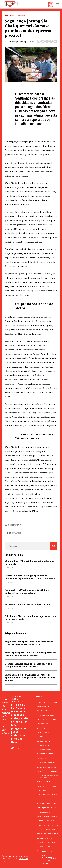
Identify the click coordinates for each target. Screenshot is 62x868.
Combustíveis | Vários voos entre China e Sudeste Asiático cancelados (27, 592)
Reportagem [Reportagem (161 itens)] (51, 830)
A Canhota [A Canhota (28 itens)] (41, 702)
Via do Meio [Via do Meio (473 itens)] (41, 847)
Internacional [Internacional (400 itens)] (43, 812)
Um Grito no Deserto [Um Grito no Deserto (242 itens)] (45, 843)
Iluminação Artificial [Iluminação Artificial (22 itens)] (46, 808)
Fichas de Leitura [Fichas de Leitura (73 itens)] (44, 782)
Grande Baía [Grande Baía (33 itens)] (51, 786)
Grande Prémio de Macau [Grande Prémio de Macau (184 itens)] (47, 795)
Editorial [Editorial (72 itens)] (41, 758)
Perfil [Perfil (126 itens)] (50, 821)
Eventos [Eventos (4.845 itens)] (40, 771)
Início (45, 856)
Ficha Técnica (49, 858)
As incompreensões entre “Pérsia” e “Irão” (29, 605)
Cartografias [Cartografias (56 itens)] (50, 719)
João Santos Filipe (11, 42)
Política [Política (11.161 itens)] (40, 830)
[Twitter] (43, 41)
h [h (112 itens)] (37, 799)
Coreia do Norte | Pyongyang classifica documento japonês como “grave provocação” (30, 577)
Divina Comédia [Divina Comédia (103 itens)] (43, 745)
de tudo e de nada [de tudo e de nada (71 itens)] (44, 741)
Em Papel (46, 863)
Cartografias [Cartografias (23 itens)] (42, 724)
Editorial (46, 861)
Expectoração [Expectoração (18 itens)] (52, 771)
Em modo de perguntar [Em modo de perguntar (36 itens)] (46, 763)
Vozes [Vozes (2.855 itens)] (51, 847)
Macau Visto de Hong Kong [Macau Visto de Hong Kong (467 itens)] (48, 817)
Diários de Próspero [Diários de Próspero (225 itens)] (45, 750)
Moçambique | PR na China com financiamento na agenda (30, 563)
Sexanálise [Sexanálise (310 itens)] (41, 834)
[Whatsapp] (51, 41)
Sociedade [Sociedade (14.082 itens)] (52, 834)
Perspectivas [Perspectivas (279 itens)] (42, 825)
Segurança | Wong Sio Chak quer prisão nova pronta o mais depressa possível (29, 643)
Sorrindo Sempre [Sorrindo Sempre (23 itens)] (44, 838)
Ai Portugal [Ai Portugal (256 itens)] (52, 702)
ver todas (15, 748)
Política (22, 16)
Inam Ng (23, 42)
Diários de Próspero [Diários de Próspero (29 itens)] (45, 754)
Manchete (10, 16)
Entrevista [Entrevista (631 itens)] (41, 767)
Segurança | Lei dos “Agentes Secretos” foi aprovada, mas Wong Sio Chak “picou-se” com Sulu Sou (30, 678)
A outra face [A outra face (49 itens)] (42, 711)
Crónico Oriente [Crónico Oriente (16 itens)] (44, 732)
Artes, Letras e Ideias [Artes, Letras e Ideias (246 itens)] (46, 715)
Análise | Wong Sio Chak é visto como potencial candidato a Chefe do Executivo (30, 654)
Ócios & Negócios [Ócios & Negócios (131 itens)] (44, 851)
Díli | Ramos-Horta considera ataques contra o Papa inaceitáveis (30, 618)
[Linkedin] (47, 41)
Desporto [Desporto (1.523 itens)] (41, 737)
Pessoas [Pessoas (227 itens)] (53, 825)
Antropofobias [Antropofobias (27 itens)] (43, 707)
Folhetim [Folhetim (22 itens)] (41, 786)
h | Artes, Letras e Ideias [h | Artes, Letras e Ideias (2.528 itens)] (47, 804)
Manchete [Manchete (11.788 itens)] (41, 821)
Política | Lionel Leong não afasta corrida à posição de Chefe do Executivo (28, 665)
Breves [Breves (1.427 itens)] (40, 719)
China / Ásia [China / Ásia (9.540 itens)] (42, 728)
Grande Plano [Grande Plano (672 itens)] (43, 791)
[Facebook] (39, 41)
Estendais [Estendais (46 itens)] (52, 767)
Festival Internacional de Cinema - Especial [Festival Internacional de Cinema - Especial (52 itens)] (48, 777)
